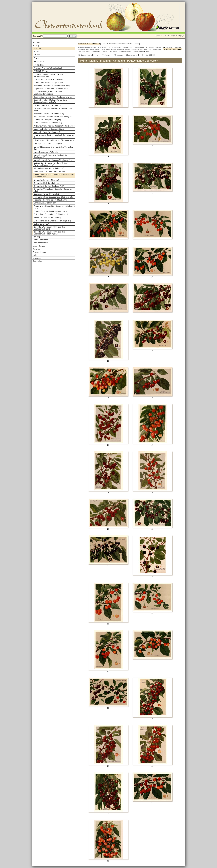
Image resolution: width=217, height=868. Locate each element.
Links (35, 255)
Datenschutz (38, 261)
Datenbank (37, 49)
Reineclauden (117, 49)
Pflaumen (148, 49)
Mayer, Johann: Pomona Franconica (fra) (49, 171)
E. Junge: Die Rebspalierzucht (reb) (47, 120)
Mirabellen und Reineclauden (89, 49)
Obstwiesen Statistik (41, 243)
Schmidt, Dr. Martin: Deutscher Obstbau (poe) (51, 211)
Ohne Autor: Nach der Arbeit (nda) (47, 183)
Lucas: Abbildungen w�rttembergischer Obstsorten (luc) (53, 148)
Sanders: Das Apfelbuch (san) (45, 203)
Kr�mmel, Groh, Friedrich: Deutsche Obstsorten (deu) (54, 126)
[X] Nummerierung (85, 55)
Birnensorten (128, 47)
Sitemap (36, 46)
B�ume (37, 55)
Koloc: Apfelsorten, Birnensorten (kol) (48, 123)
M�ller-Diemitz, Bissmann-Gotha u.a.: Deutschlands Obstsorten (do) (54, 176)
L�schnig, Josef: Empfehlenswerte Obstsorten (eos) (54, 140)
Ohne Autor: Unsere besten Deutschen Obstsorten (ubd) (53, 190)
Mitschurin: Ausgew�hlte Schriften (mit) (49, 168)
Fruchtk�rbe (39, 65)
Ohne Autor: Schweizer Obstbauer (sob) (49, 186)
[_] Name (97, 55)
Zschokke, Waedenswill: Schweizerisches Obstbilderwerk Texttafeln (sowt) (50, 233)
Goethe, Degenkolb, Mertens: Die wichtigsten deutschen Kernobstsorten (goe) (51, 101)
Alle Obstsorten (84, 47)
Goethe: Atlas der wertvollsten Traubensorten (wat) (53, 97)
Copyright (37, 249)
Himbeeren (113, 51)
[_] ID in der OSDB (147, 55)
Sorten (36, 52)
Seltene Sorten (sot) (41, 224)
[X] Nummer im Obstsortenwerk (126, 55)
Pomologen (37, 237)
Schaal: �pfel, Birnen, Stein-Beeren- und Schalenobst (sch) (54, 207)
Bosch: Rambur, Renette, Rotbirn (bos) (49, 79)
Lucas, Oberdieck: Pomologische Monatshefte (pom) (54, 160)
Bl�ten (37, 58)
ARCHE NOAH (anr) (42, 71)
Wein (148, 51)
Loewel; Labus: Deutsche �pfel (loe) (48, 144)
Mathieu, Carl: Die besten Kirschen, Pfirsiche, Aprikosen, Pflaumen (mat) (51, 164)
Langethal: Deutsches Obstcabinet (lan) (49, 129)
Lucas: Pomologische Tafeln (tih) (46, 152)
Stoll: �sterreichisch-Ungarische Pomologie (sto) (52, 221)
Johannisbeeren (125, 51)
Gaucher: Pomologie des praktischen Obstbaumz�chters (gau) (48, 93)
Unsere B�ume (39, 246)
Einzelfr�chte (39, 62)
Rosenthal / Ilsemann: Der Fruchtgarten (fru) (51, 200)
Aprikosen (170, 47)
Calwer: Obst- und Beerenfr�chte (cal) (49, 83)
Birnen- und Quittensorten (112, 47)
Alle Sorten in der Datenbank (89, 44)
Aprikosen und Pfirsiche (155, 47)
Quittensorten (139, 47)
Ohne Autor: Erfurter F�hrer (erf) (46, 180)
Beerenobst (83, 51)
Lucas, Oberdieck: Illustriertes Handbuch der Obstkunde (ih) (51, 156)
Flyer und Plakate (40, 252)
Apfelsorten (96, 47)
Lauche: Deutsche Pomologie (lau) (47, 132)
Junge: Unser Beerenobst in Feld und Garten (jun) (53, 117)
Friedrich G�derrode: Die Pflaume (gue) (49, 105)
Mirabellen (106, 49)
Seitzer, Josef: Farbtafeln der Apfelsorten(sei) (51, 214)
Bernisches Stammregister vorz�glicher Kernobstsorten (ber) (49, 75)
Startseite (37, 43)
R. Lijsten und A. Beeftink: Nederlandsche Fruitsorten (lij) (54, 136)
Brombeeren (93, 51)
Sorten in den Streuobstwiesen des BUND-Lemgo (120, 44)
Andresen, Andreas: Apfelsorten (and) (48, 68)
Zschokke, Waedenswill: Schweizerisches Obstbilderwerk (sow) (50, 228)
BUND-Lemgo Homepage (174, 36)
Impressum (159, 36)
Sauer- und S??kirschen (172, 49)
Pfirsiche (178, 47)
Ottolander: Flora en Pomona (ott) (47, 194)
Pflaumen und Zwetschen (133, 49)
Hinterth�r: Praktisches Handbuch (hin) (49, 114)
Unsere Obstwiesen (40, 240)
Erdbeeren (104, 51)
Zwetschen (157, 49)
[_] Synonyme (107, 55)
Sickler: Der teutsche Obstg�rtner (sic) (49, 217)
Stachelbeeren (139, 51)
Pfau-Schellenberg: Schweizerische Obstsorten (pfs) (54, 197)
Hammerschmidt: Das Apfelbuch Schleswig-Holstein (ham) (53, 109)
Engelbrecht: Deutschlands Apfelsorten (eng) (51, 89)
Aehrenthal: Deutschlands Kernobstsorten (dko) (52, 86)
